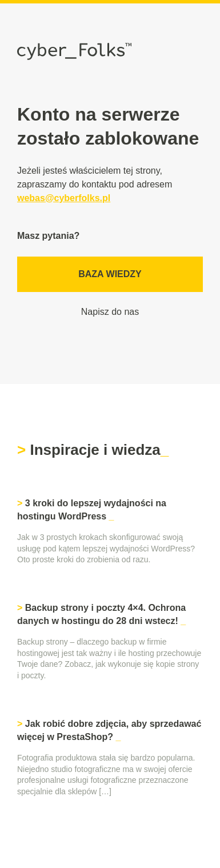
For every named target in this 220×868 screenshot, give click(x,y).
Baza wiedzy (110, 274)
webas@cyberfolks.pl (64, 198)
